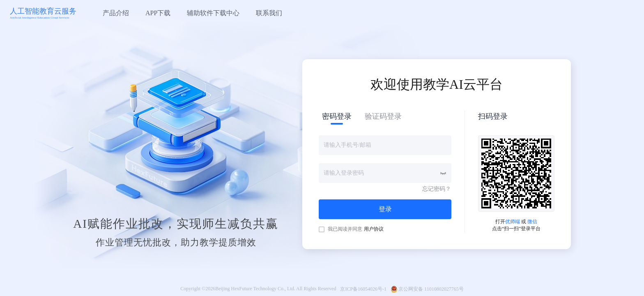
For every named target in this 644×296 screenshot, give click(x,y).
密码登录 (337, 116)
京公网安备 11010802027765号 (431, 289)
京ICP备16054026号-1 (363, 289)
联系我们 (269, 13)
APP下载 (158, 13)
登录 (385, 209)
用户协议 (374, 229)
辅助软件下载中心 (213, 13)
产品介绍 (116, 13)
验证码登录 (383, 116)
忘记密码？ (437, 189)
